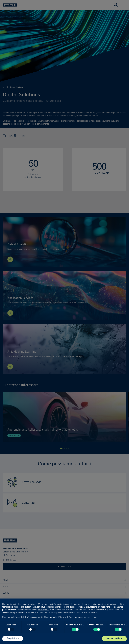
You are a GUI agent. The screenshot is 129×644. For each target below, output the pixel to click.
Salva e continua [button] (114, 639)
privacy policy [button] (99, 604)
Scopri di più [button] (13, 639)
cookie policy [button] (44, 610)
